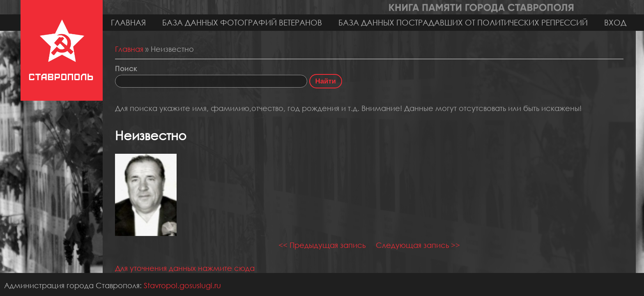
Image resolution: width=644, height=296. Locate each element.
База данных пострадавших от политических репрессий (463, 22)
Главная (128, 22)
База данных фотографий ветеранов (242, 22)
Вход (615, 22)
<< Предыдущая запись (322, 245)
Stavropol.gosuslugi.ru (182, 285)
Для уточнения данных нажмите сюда (185, 268)
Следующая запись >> (418, 245)
